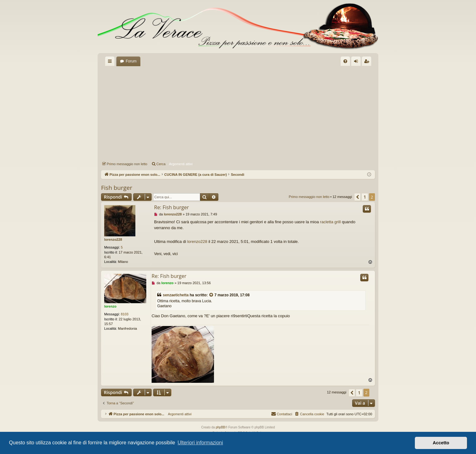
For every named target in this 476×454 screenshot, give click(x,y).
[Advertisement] (238, 113)
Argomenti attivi (181, 164)
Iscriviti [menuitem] (368, 62)
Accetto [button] (441, 443)
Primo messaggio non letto (127, 164)
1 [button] (365, 197)
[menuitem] (345, 61)
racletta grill (330, 222)
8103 (124, 314)
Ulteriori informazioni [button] (200, 443)
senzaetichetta (176, 295)
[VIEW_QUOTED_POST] (211, 295)
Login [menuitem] (357, 62)
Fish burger (117, 188)
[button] (357, 197)
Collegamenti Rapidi (111, 62)
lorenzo (110, 306)
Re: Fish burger (171, 207)
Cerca (161, 164)
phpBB (221, 427)
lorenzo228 (113, 239)
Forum (131, 61)
